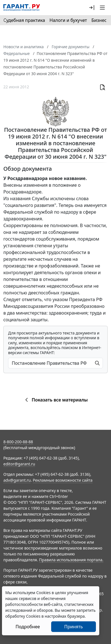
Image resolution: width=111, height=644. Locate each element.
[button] (92, 8)
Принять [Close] (74, 627)
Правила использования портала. (71, 560)
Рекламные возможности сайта (63, 480)
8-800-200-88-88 (18, 442)
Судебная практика (24, 20)
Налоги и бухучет (68, 20)
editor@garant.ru (19, 464)
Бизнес (99, 20)
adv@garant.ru (17, 480)
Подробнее (28, 627)
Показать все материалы (55, 400)
